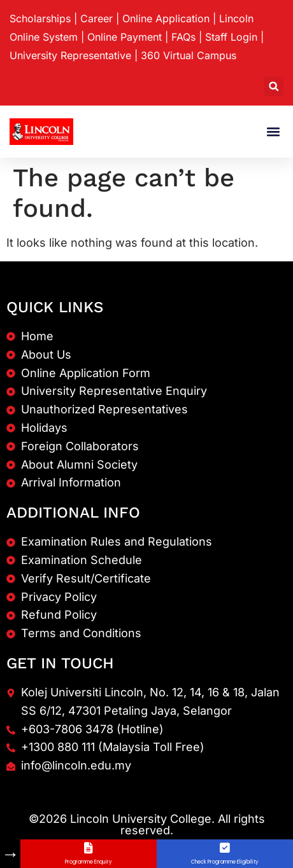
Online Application (166, 18)
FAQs (183, 37)
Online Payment (125, 37)
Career (96, 18)
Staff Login (231, 37)
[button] (274, 86)
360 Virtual (189, 55)
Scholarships (40, 18)
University (70, 55)
